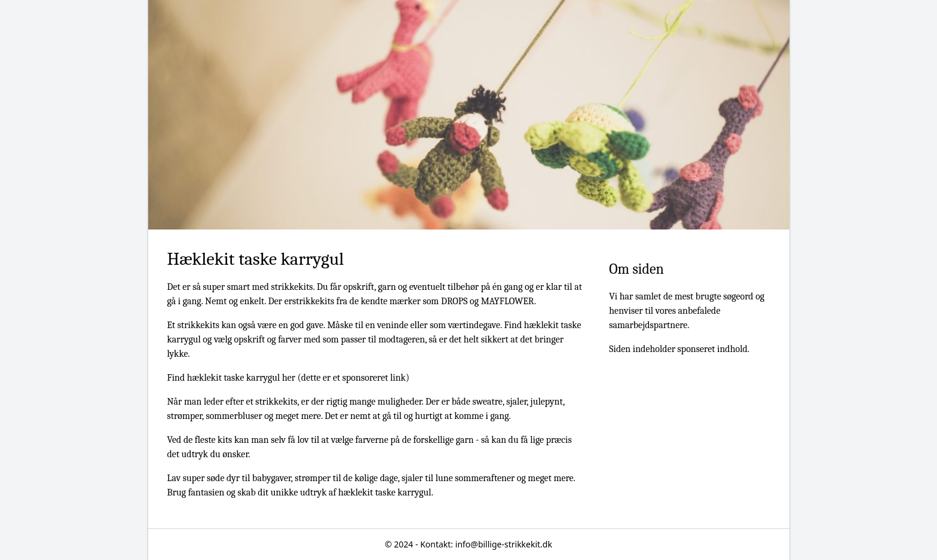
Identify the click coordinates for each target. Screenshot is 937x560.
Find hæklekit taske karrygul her (232, 378)
